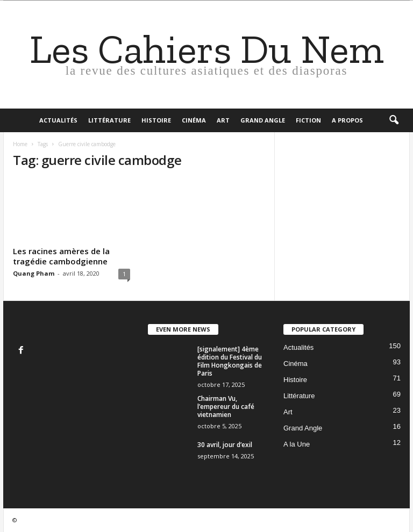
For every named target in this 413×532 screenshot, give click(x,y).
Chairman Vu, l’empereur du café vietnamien (226, 407)
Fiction (308, 120)
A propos (347, 120)
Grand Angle (263, 120)
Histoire (156, 120)
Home (20, 144)
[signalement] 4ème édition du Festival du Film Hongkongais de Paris (230, 361)
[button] (394, 120)
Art (223, 120)
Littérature (109, 120)
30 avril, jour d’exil (225, 445)
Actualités (58, 120)
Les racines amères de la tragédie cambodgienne (61, 256)
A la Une (297, 444)
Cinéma (194, 120)
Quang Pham (34, 273)
